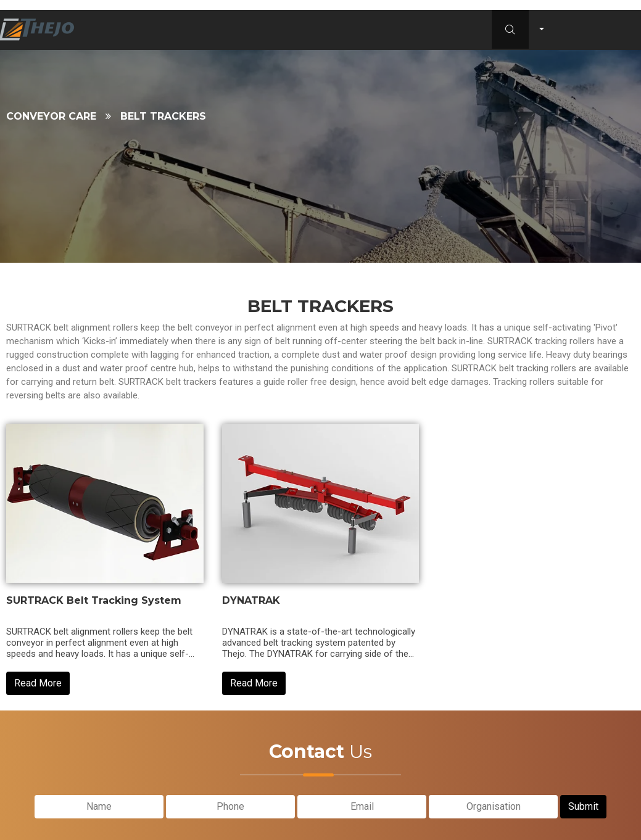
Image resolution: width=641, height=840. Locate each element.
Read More (38, 683)
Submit (583, 803)
